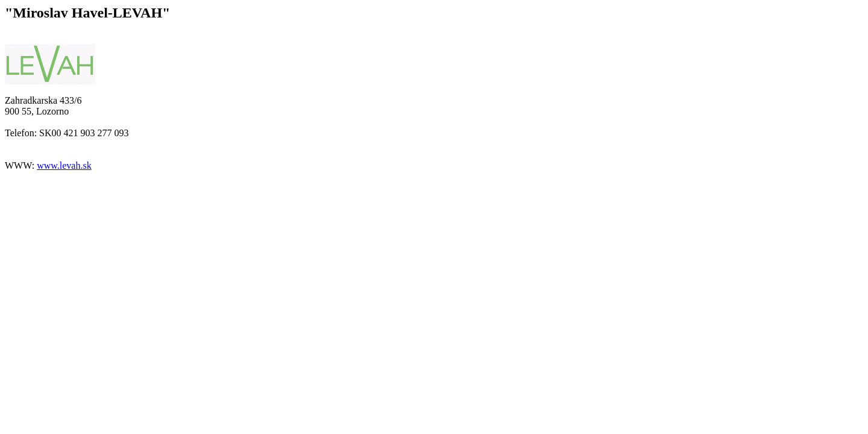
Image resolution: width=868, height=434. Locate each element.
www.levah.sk (64, 165)
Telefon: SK (28, 133)
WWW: (21, 165)
